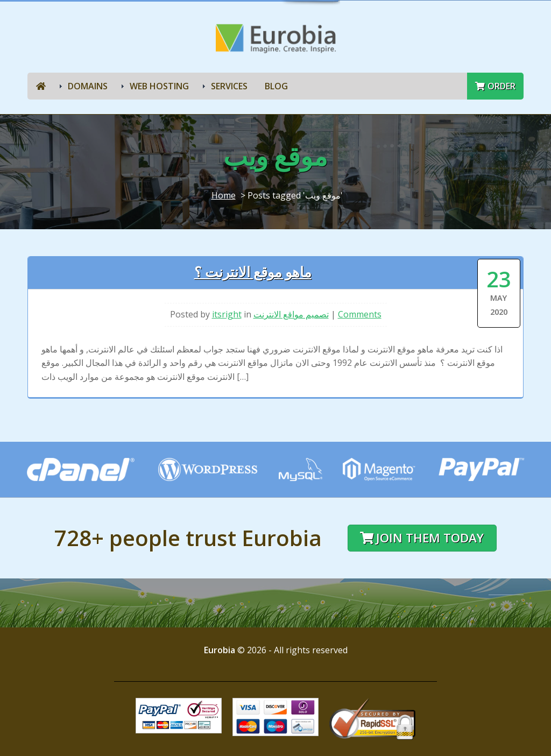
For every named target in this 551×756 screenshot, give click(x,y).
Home (224, 195)
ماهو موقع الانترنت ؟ (253, 272)
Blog (276, 86)
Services (229, 86)
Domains (88, 86)
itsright (227, 314)
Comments (360, 314)
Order (495, 86)
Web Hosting (159, 86)
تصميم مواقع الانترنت (291, 314)
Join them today (422, 538)
